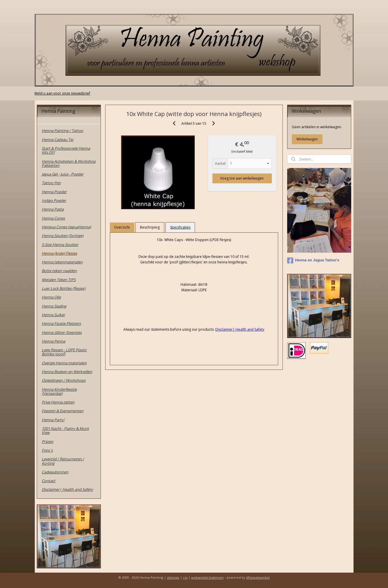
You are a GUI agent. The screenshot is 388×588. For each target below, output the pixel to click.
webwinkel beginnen (207, 577)
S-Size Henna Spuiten (60, 245)
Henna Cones (53, 218)
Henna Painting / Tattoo (62, 131)
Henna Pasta (53, 209)
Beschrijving (150, 227)
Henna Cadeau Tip (58, 140)
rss (185, 577)
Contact (49, 481)
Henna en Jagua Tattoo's (313, 260)
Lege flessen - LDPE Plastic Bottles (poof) (64, 352)
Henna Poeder (54, 192)
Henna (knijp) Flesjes (59, 253)
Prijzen (48, 442)
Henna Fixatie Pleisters (61, 323)
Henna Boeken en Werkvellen (67, 372)
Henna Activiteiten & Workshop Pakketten (69, 163)
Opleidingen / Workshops (64, 380)
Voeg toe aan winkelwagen (242, 178)
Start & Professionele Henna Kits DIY (66, 150)
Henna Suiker (53, 315)
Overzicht (122, 227)
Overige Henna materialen (64, 363)
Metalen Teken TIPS (59, 280)
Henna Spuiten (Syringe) (63, 236)
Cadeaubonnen (55, 472)
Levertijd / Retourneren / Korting (63, 461)
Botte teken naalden (59, 271)
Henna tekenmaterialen (62, 262)
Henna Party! (53, 420)
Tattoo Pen (51, 183)
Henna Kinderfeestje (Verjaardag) (59, 391)
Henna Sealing (54, 306)
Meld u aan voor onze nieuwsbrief (62, 93)
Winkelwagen (307, 139)
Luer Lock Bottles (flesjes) (64, 288)
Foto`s (47, 450)
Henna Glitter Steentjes (62, 332)
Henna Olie (51, 297)
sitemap (173, 577)
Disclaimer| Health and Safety (67, 489)
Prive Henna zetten (58, 402)
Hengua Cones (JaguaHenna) (66, 227)
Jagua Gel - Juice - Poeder (63, 174)
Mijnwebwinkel (258, 577)
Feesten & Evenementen (63, 411)
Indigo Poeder (54, 200)
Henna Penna (53, 341)
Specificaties (181, 227)
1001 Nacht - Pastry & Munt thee (65, 430)
